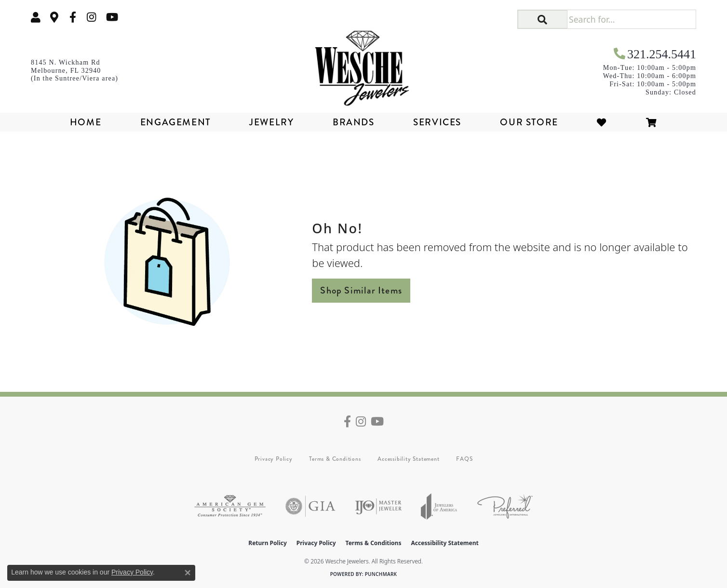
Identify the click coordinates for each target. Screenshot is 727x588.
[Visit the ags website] (230, 506)
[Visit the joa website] (439, 506)
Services (437, 122)
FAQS (464, 459)
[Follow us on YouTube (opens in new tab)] (112, 17)
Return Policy (268, 543)
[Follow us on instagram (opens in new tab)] (92, 17)
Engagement (175, 122)
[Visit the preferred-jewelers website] (505, 506)
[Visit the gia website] (310, 506)
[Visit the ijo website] (378, 506)
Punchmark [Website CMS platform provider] (381, 574)
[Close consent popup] (188, 573)
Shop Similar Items (361, 290)
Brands (354, 122)
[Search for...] (631, 19)
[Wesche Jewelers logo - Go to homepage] (363, 65)
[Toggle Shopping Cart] (652, 122)
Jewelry (271, 122)
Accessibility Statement (408, 459)
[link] (54, 17)
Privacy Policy (274, 459)
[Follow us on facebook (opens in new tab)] (73, 17)
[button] (36, 17)
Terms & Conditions (335, 459)
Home (86, 122)
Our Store (529, 122)
